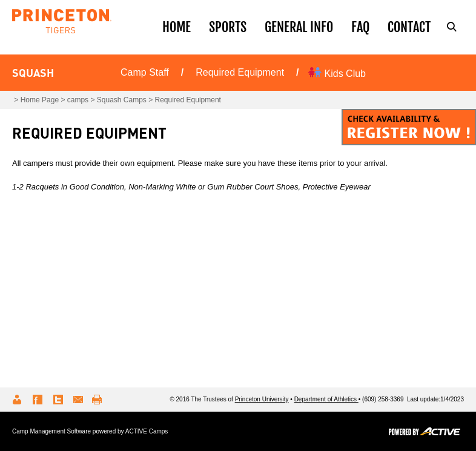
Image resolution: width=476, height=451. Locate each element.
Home (177, 27)
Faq (360, 27)
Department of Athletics (326, 399)
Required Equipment (240, 72)
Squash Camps (122, 100)
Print (99, 400)
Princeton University (262, 399)
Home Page (40, 100)
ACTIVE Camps (147, 431)
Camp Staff (145, 72)
